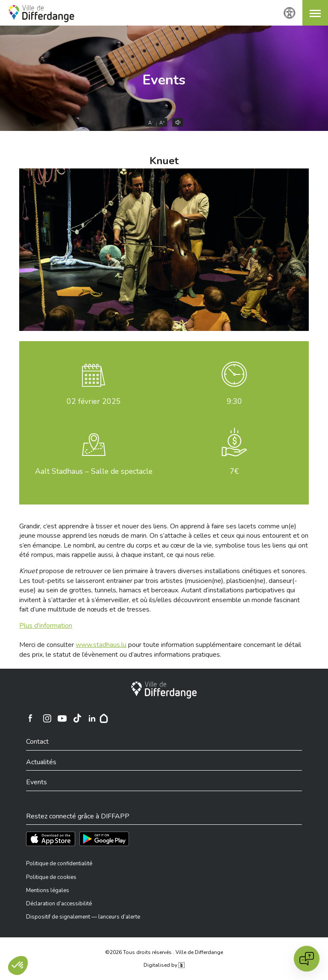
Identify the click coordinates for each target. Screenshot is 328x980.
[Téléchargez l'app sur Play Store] (104, 839)
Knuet (164, 161)
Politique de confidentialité (59, 864)
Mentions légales (48, 890)
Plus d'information (46, 626)
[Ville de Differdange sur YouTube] (62, 718)
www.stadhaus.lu (101, 645)
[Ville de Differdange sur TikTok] (77, 718)
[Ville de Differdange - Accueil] (41, 14)
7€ (234, 471)
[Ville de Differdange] (164, 690)
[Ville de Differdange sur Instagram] (47, 718)
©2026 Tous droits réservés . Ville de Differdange (164, 952)
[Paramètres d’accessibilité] (290, 13)
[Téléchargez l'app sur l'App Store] (51, 839)
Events (164, 80)
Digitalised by (164, 965)
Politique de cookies (51, 877)
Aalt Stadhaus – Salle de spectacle (94, 471)
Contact (37, 742)
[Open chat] (307, 959)
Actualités (41, 762)
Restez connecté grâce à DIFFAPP (78, 816)
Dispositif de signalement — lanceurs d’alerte (83, 917)
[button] (315, 13)
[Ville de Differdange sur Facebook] (30, 718)
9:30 (234, 401)
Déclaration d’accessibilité (59, 904)
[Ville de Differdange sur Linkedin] (92, 718)
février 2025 (94, 401)
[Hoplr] (104, 718)
